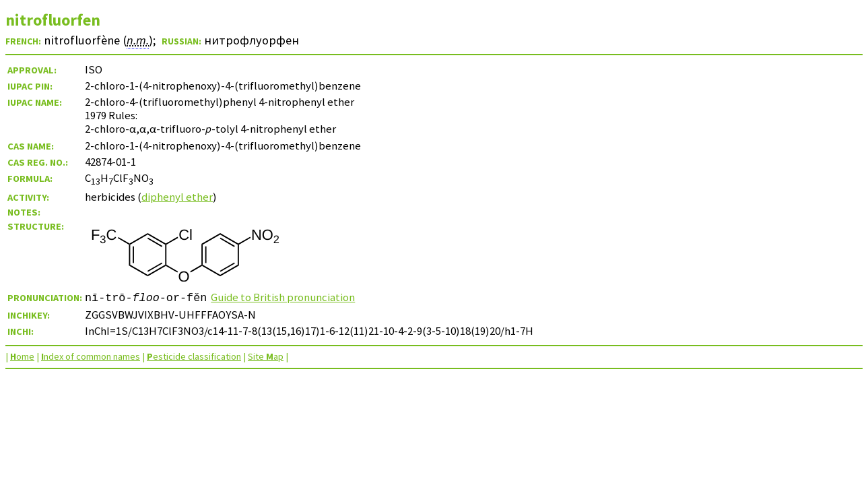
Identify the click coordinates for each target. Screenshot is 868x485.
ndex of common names (91, 356)
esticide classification (194, 356)
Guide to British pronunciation (283, 297)
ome (22, 356)
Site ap (266, 356)
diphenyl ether (177, 197)
